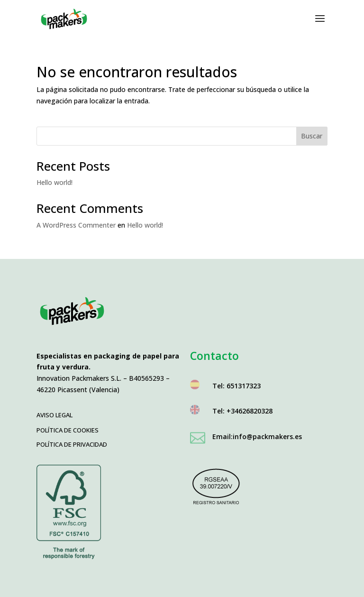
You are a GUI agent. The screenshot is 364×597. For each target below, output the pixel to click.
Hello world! (55, 182)
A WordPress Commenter (76, 225)
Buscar (312, 136)
